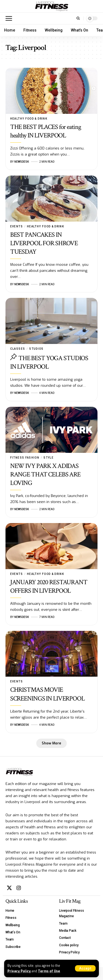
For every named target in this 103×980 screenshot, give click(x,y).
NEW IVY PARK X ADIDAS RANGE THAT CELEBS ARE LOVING (45, 474)
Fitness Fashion (25, 458)
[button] (85, 968)
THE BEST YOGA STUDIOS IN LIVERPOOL (49, 362)
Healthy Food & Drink (29, 119)
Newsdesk (22, 162)
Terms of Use (49, 971)
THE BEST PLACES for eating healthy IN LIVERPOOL (46, 131)
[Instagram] (19, 888)
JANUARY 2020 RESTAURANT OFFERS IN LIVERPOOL (49, 586)
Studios (36, 349)
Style (48, 458)
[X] (9, 888)
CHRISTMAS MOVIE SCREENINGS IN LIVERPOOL (47, 694)
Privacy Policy (19, 971)
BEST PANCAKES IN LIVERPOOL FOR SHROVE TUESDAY (44, 243)
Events (16, 226)
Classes (18, 349)
